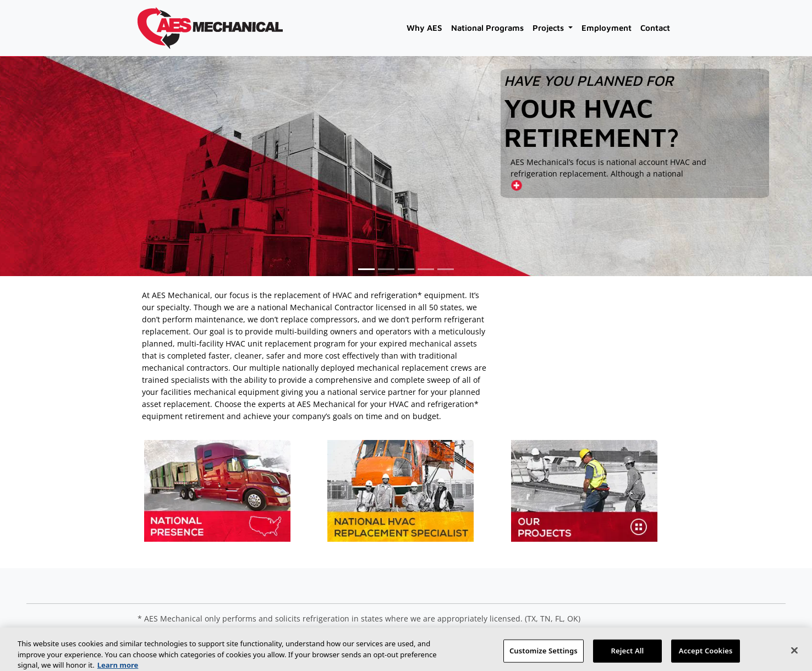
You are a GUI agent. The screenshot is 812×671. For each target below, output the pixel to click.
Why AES (424, 28)
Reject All (628, 654)
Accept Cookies (706, 654)
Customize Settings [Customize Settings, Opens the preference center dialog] (544, 654)
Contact (655, 28)
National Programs (487, 28)
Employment (607, 28)
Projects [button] (549, 28)
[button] (366, 269)
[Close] (794, 654)
